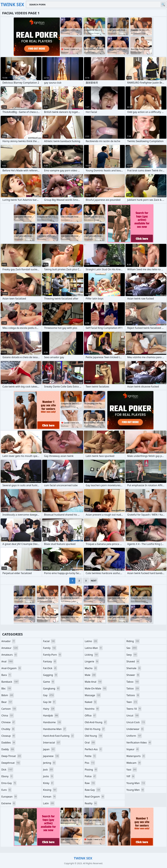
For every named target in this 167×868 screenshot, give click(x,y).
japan (49, 749)
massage (93, 695)
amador (8, 641)
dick (7, 770)
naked (91, 702)
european (9, 797)
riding (133, 641)
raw (90, 783)
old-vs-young (95, 729)
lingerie (92, 661)
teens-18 (134, 709)
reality (91, 803)
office (91, 716)
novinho (92, 709)
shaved (133, 661)
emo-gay (9, 783)
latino (91, 641)
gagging (50, 675)
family (50, 648)
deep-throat (11, 756)
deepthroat (11, 763)
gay (49, 695)
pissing (91, 770)
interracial (52, 743)
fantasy (50, 661)
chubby (8, 729)
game (49, 682)
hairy (49, 709)
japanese (51, 756)
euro (6, 790)
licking (92, 655)
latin (49, 803)
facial (49, 641)
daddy (8, 749)
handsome (52, 722)
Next (94, 581)
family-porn (52, 655)
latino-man (94, 648)
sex (132, 648)
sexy (132, 655)
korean (50, 797)
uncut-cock (136, 722)
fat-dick (50, 668)
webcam (134, 763)
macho (91, 668)
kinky (49, 783)
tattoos (133, 695)
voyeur (133, 749)
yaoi (132, 770)
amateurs (9, 655)
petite (91, 756)
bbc (6, 688)
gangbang (52, 688)
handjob (51, 716)
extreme (9, 803)
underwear (135, 729)
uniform (134, 736)
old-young (94, 736)
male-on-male (96, 688)
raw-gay (93, 790)
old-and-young (96, 722)
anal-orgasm (11, 668)
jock (48, 770)
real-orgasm (95, 797)
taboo (133, 682)
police (91, 776)
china (8, 716)
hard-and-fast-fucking (59, 736)
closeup (8, 736)
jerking (49, 763)
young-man (136, 783)
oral (90, 743)
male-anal (94, 682)
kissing (50, 790)
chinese (8, 722)
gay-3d (50, 702)
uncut (133, 716)
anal (7, 661)
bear (7, 702)
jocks (48, 776)
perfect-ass (94, 749)
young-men (135, 790)
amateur (10, 648)
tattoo (133, 688)
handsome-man (55, 729)
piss (90, 763)
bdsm (8, 695)
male (91, 675)
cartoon (9, 709)
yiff (131, 776)
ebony (7, 776)
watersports (136, 756)
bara (6, 675)
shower (133, 675)
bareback (10, 682)
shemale (134, 668)
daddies (8, 743)
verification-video (139, 743)
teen (132, 702)
